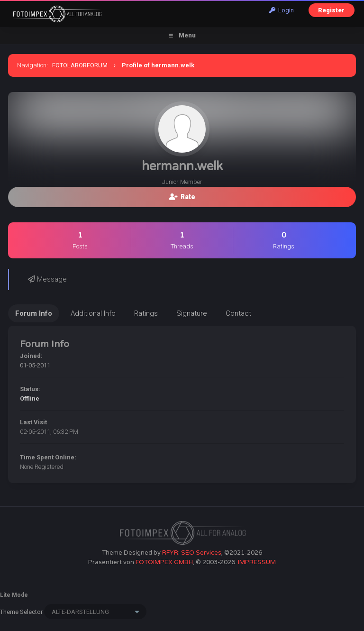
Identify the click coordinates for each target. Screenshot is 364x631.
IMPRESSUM (257, 562)
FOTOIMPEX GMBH (164, 562)
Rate (182, 197)
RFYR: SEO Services (192, 553)
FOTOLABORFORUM (80, 65)
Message (47, 279)
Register (331, 10)
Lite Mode (14, 595)
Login (282, 10)
